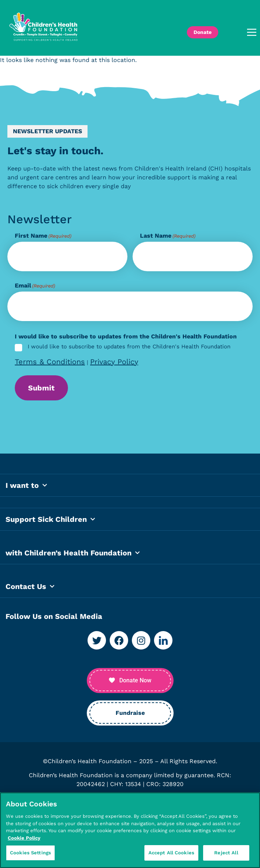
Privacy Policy (114, 362)
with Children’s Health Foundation (73, 557)
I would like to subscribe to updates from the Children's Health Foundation (129, 347)
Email (35, 286)
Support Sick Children (50, 524)
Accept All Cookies (171, 853)
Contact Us (30, 591)
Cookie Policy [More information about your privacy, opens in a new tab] (24, 838)
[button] (241, 32)
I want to (26, 490)
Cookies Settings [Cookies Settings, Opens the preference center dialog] (30, 853)
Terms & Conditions (50, 362)
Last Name (168, 236)
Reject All (226, 853)
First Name (43, 236)
